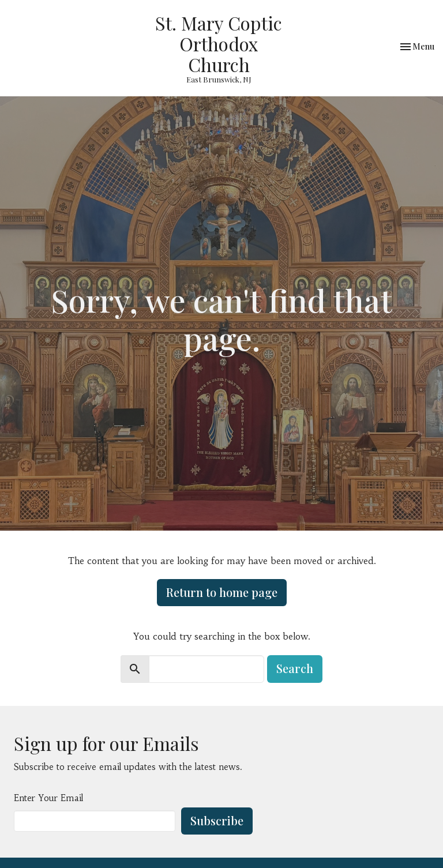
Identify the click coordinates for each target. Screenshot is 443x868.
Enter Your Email (48, 798)
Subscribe (217, 820)
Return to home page (222, 592)
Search (295, 668)
